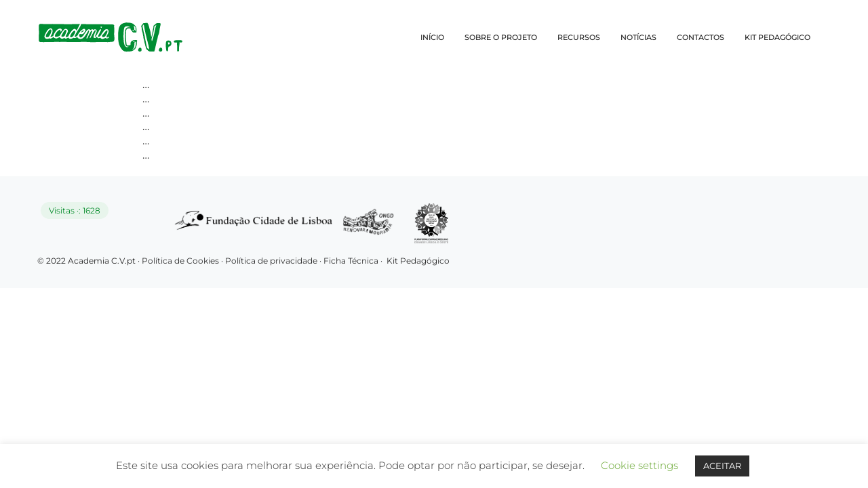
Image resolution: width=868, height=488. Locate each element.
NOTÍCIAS (638, 37)
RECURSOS (579, 37)
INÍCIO (432, 37)
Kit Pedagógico (418, 261)
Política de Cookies (180, 261)
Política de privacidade (272, 261)
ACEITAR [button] (722, 466)
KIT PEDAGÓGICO (777, 37)
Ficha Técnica (351, 261)
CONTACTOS (701, 37)
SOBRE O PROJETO (501, 37)
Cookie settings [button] (639, 465)
